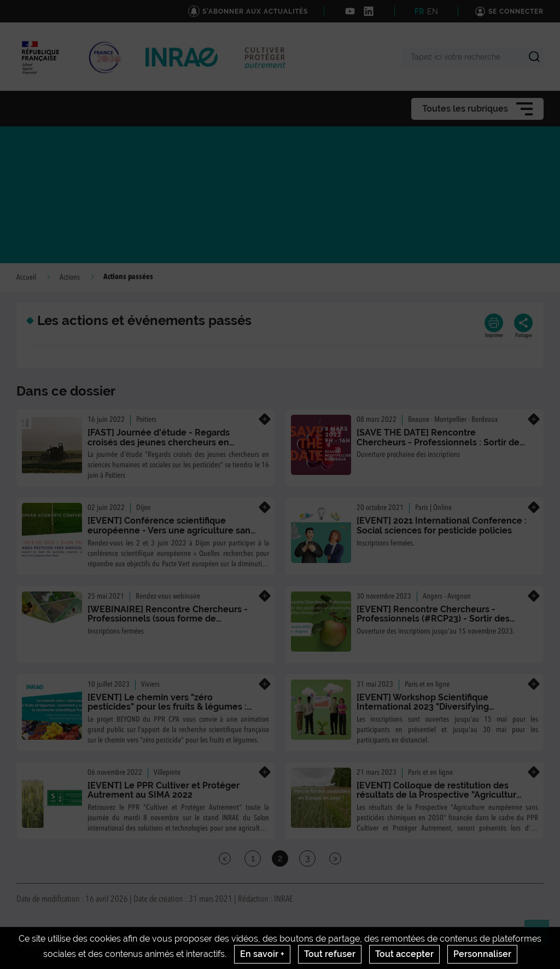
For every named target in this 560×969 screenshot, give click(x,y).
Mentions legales (253, 943)
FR (419, 11)
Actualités (87, 943)
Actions (70, 277)
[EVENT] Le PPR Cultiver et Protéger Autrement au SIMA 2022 (164, 790)
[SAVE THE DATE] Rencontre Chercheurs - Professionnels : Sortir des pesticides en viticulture (440, 442)
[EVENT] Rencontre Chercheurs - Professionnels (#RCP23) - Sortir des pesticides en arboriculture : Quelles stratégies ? (433, 624)
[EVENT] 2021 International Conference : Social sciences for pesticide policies (442, 526)
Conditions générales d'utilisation (358, 943)
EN (433, 11)
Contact (141, 943)
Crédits (190, 943)
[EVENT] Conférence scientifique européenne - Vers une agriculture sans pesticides (171, 530)
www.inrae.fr (524, 943)
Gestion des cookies (73, 953)
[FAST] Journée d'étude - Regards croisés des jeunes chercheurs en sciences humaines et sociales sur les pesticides (167, 447)
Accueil (26, 277)
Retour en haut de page (541, 937)
